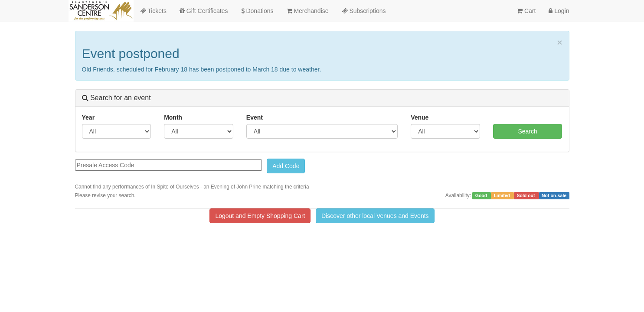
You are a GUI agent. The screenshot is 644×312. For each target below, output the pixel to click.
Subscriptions (364, 11)
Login (559, 11)
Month (173, 117)
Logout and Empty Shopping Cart (260, 216)
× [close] (559, 42)
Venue (420, 117)
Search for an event (116, 98)
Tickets (153, 11)
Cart (526, 11)
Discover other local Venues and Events (375, 216)
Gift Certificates (204, 11)
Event (255, 117)
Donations (257, 11)
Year (88, 117)
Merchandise (308, 11)
